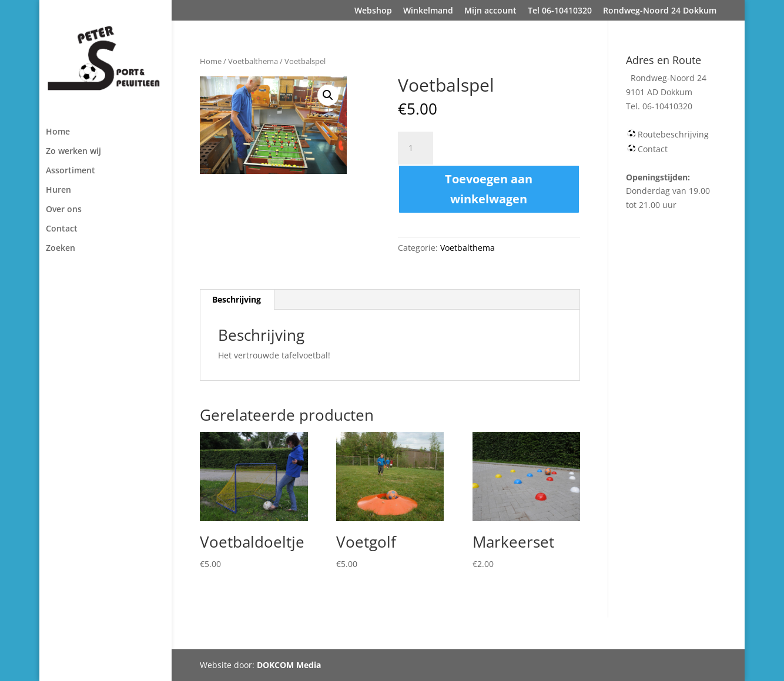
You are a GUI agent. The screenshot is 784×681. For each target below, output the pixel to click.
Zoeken (61, 249)
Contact (62, 229)
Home (58, 132)
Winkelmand (428, 11)
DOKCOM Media (289, 665)
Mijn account (490, 11)
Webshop (373, 11)
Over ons (64, 210)
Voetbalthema (253, 61)
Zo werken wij (73, 152)
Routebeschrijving (673, 134)
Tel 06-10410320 (560, 11)
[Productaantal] (416, 148)
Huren (58, 190)
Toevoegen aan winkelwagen (489, 189)
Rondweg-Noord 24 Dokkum (660, 11)
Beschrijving (237, 299)
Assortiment (71, 171)
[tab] (237, 300)
